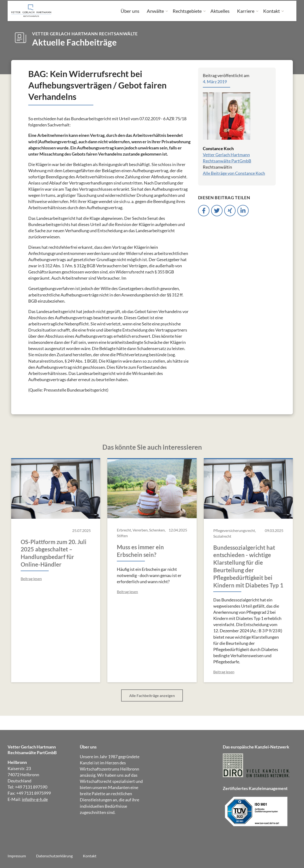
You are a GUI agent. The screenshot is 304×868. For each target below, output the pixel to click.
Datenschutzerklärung (54, 856)
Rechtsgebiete (187, 11)
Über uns (130, 11)
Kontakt (271, 11)
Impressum (17, 856)
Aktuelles (220, 11)
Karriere (246, 11)
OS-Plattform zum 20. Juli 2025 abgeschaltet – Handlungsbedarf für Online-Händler (54, 553)
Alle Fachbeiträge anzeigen (152, 695)
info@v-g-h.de (35, 799)
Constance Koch (218, 148)
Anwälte (155, 11)
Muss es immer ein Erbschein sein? (140, 551)
